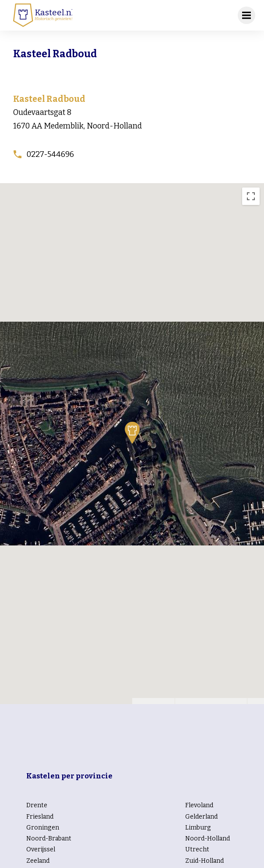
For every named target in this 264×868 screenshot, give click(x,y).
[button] (132, 433)
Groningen (43, 828)
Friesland (40, 817)
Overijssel (41, 849)
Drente (37, 805)
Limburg (198, 828)
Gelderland (201, 817)
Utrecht (197, 849)
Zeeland (38, 861)
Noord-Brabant (49, 838)
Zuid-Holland (204, 861)
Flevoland (199, 805)
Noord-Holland (208, 838)
